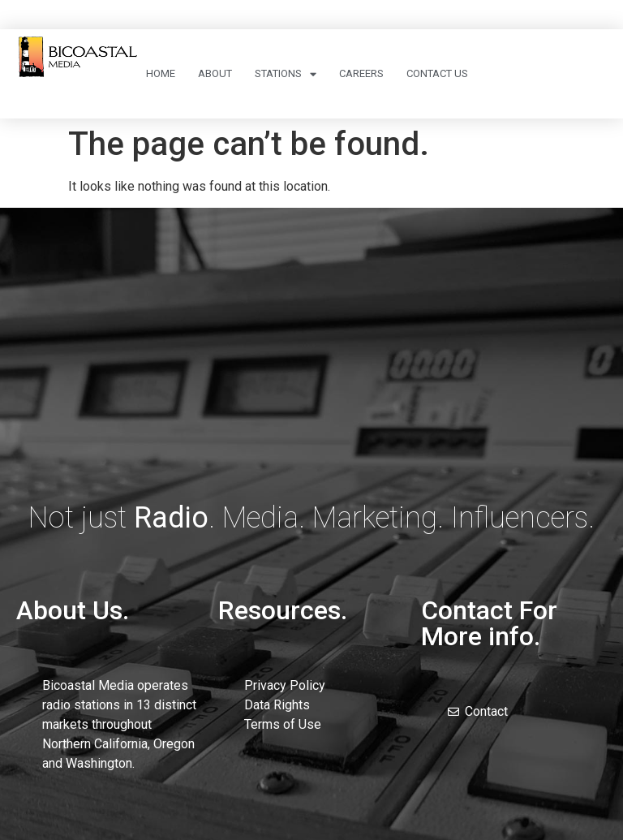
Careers (361, 73)
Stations (286, 74)
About (215, 73)
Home (161, 73)
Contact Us (437, 73)
